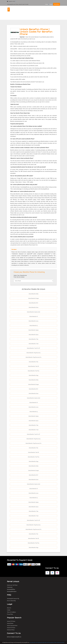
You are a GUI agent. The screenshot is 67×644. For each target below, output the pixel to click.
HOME (47, 10)
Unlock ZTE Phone (11, 621)
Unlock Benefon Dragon (34, 298)
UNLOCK (52, 10)
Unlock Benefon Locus (33, 321)
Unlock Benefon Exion (34, 307)
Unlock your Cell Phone (12, 585)
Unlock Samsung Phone (12, 626)
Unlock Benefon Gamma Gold (34, 312)
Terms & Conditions (11, 612)
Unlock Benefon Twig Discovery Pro (33, 357)
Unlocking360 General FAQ (13, 599)
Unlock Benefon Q (34, 326)
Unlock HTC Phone (11, 628)
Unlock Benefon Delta (34, 294)
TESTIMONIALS (49, 13)
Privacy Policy (10, 614)
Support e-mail (11, 1)
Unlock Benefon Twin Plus (34, 371)
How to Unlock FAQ (11, 601)
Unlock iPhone (10, 623)
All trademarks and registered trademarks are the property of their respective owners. (47, 642)
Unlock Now (57, 4)
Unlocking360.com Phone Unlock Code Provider (18, 4)
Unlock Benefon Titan (34, 339)
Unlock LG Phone (11, 630)
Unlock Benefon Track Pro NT (33, 348)
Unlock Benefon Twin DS (34, 366)
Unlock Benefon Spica (34, 335)
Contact (51, 4)
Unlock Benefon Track (34, 344)
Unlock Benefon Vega (34, 375)
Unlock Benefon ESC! (33, 303)
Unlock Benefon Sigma (33, 330)
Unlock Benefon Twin (33, 362)
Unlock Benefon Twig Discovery (33, 353)
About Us (9, 608)
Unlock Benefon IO (34, 316)
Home (47, 4)
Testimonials (10, 587)
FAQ (56, 10)
